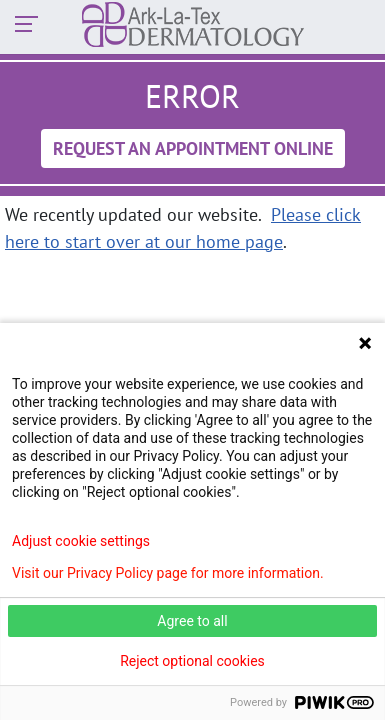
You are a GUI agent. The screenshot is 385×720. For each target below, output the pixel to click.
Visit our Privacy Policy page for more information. (168, 573)
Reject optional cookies (192, 661)
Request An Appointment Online (193, 148)
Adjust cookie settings (81, 541)
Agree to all (192, 621)
